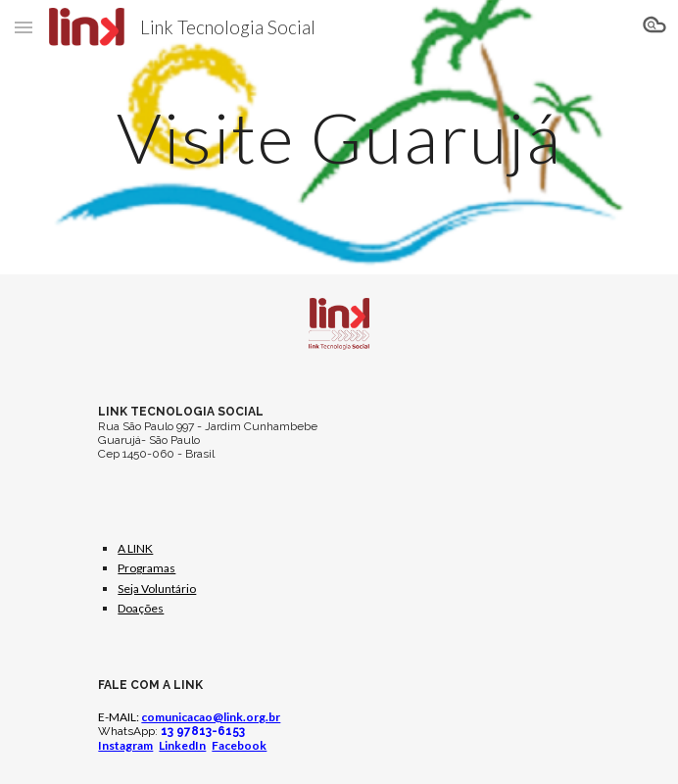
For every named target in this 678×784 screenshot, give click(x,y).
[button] (24, 27)
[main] (339, 138)
